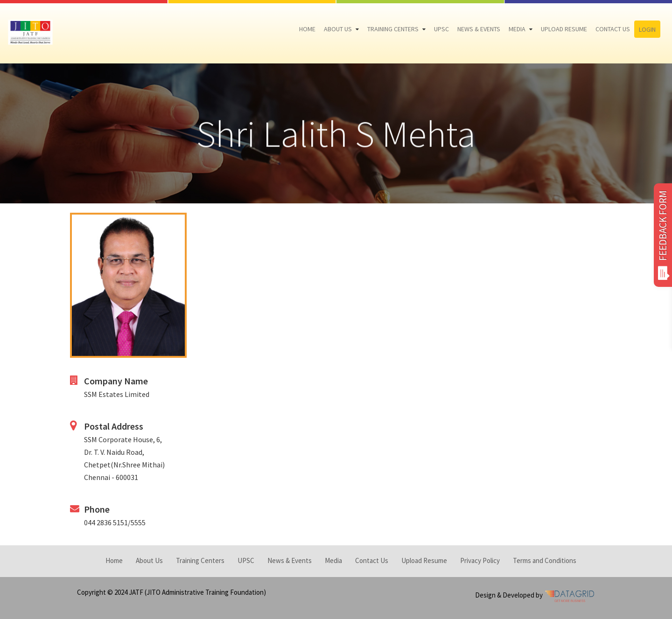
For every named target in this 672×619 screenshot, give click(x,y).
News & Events (479, 29)
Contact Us (613, 29)
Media (517, 29)
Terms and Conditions (545, 560)
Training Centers (393, 29)
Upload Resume (564, 29)
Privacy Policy (480, 560)
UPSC (441, 29)
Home (307, 29)
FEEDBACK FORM (663, 235)
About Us (338, 29)
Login (647, 29)
